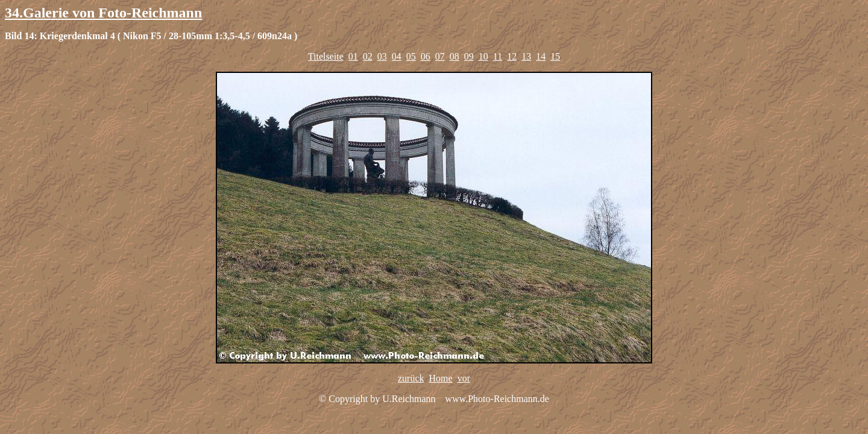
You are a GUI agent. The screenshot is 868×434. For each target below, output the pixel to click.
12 (512, 56)
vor (464, 378)
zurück (411, 378)
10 (483, 56)
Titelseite (326, 56)
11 (498, 56)
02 (368, 56)
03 (382, 56)
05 (411, 56)
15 (555, 56)
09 (469, 56)
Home (441, 378)
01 (353, 56)
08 (454, 56)
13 (526, 56)
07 (440, 56)
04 (397, 56)
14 (541, 56)
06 (426, 56)
